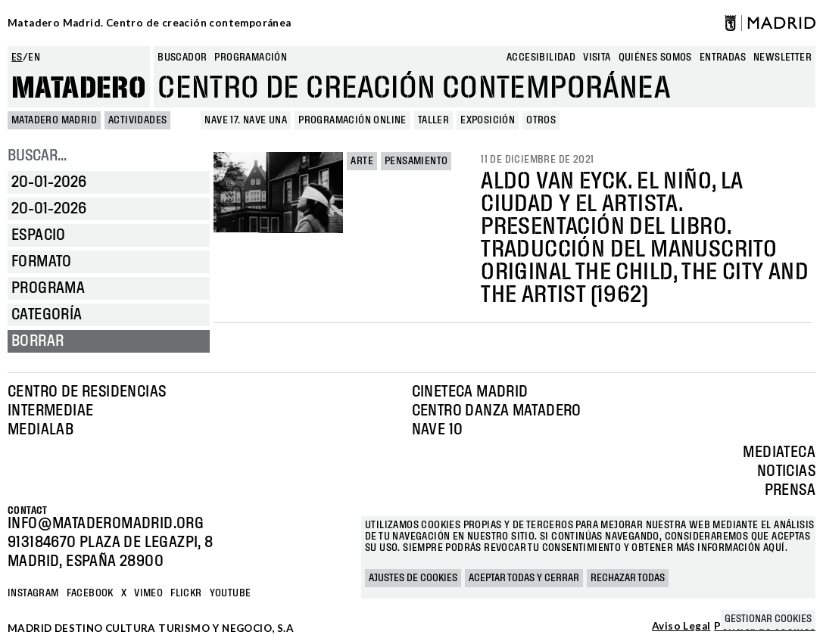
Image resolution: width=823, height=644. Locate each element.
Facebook (90, 593)
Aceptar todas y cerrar (524, 578)
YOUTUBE (231, 593)
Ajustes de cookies (413, 578)
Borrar (37, 341)
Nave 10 (438, 430)
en (34, 58)
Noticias (786, 471)
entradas (723, 58)
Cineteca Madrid (470, 392)
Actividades (137, 120)
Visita (597, 58)
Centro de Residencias (87, 392)
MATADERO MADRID (54, 120)
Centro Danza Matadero (497, 411)
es (17, 58)
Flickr (186, 593)
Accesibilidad (541, 58)
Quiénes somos (655, 58)
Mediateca (779, 453)
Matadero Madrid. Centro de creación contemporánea (150, 23)
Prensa (790, 490)
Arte (362, 161)
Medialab (41, 430)
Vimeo (148, 593)
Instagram (33, 593)
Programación (251, 58)
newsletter (782, 58)
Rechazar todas (628, 578)
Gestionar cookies (768, 619)
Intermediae (50, 411)
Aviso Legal (681, 627)
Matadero (79, 89)
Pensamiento (416, 161)
